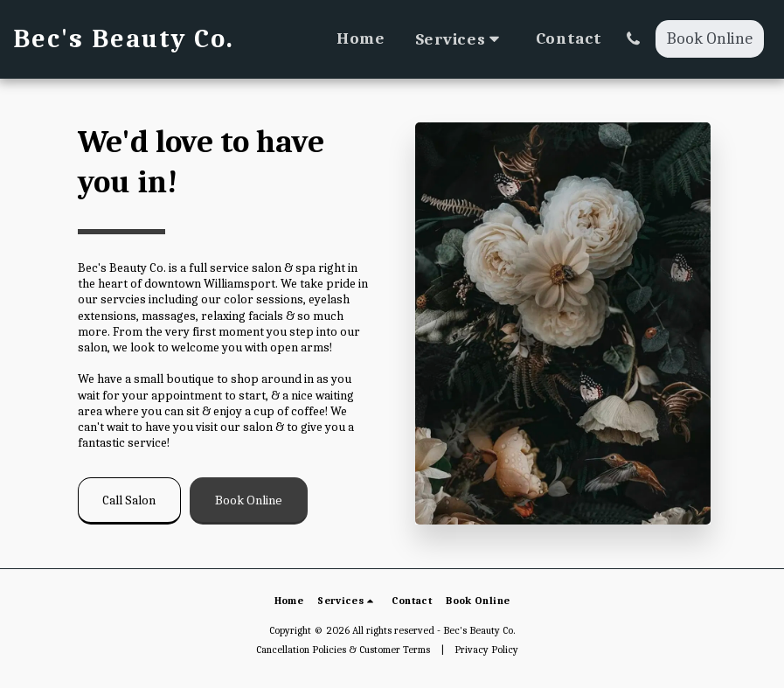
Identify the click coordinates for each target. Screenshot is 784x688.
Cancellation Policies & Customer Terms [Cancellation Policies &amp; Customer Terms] (343, 650)
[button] (461, 39)
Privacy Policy (486, 650)
